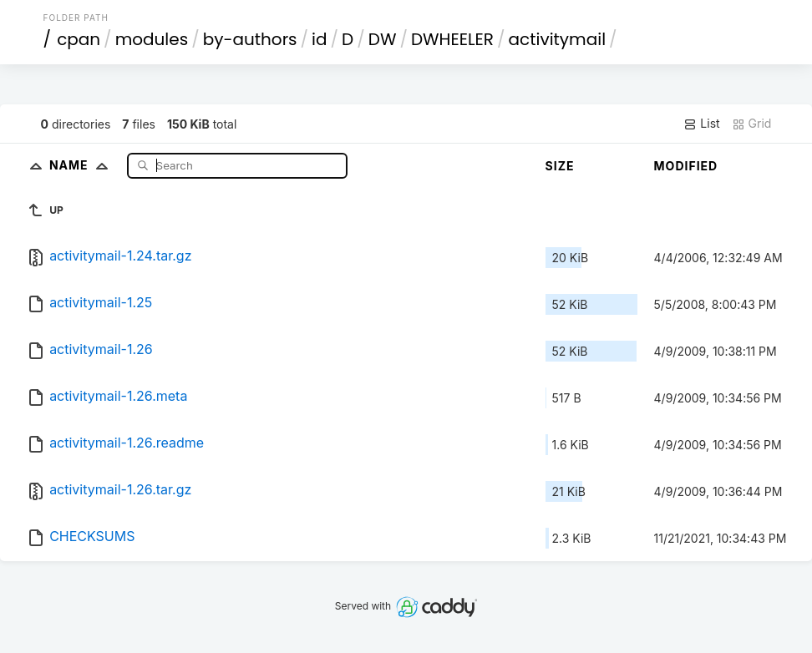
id (319, 39)
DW (383, 39)
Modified (686, 166)
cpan (79, 39)
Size (560, 166)
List (701, 124)
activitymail (558, 39)
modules (152, 39)
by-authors (250, 39)
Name (82, 165)
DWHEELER (452, 39)
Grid (752, 124)
